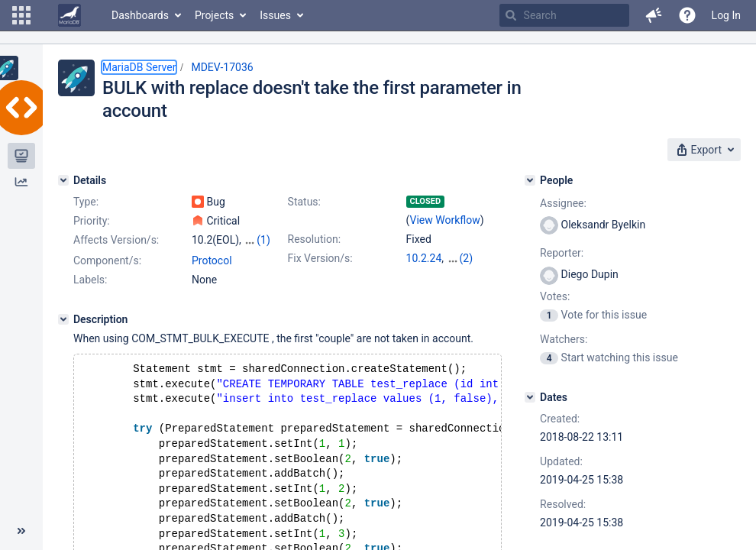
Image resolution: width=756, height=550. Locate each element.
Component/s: (107, 260)
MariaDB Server (139, 67)
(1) (263, 240)
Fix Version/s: (320, 258)
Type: (86, 202)
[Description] (63, 319)
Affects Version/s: (116, 240)
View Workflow (445, 220)
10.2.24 (424, 258)
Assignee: (563, 203)
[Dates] (530, 397)
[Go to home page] (69, 15)
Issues (275, 15)
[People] (530, 180)
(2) (467, 258)
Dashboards (140, 15)
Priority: (92, 221)
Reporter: (562, 253)
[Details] (63, 180)
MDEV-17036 (222, 67)
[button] (21, 15)
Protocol (212, 260)
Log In (726, 15)
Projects (214, 15)
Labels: (90, 280)
